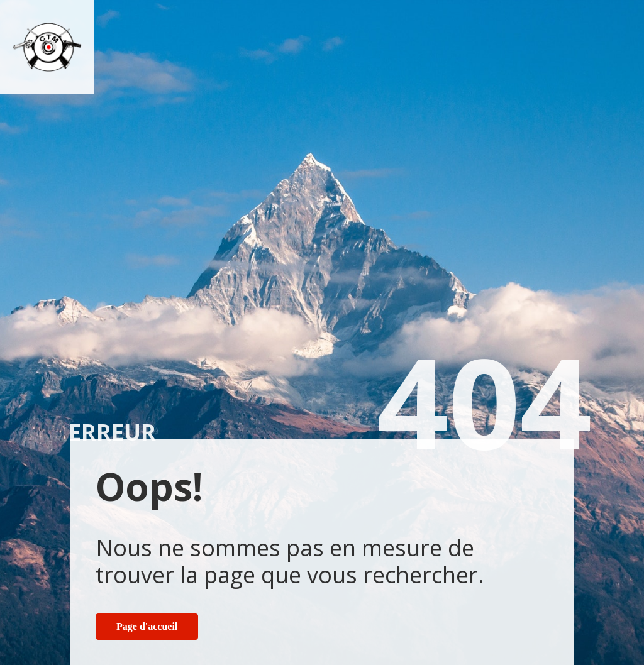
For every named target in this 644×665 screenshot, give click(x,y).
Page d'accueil (147, 626)
